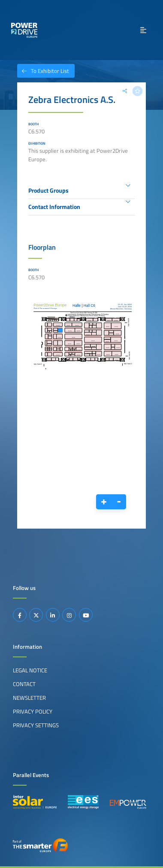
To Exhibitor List (43, 71)
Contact (24, 684)
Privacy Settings (36, 725)
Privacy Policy (33, 711)
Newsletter (29, 698)
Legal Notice (30, 670)
